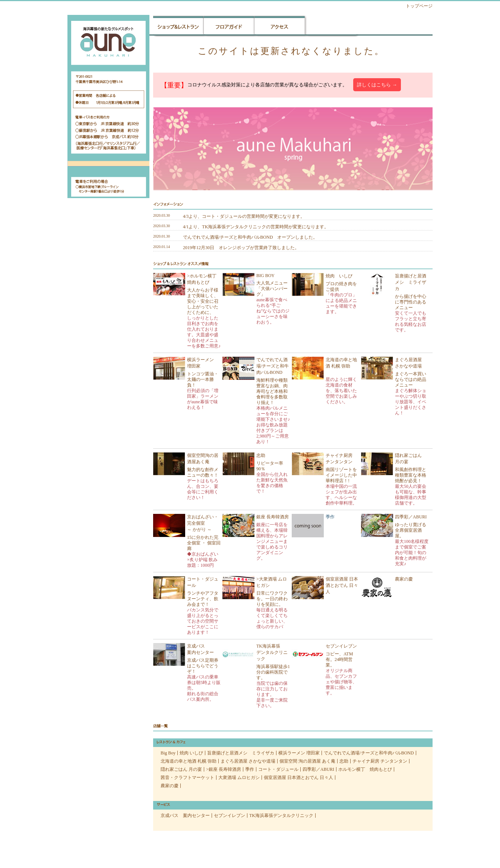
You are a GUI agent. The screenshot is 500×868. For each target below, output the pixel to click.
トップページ (419, 6)
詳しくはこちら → (377, 85)
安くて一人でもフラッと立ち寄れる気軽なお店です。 (411, 322)
